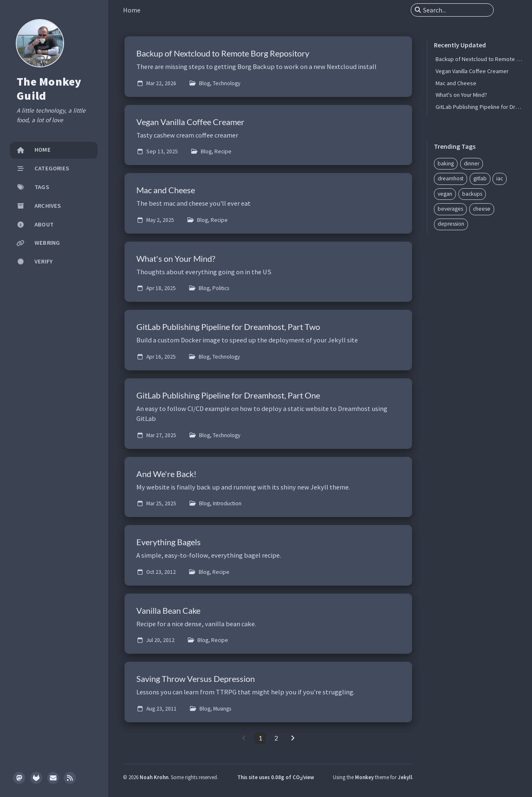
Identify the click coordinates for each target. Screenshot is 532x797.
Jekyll (405, 777)
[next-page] (292, 738)
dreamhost (451, 178)
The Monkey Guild (49, 89)
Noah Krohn (154, 777)
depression (451, 224)
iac (500, 178)
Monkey (364, 777)
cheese (482, 209)
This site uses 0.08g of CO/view (276, 777)
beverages (450, 209)
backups (472, 194)
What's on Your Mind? (461, 95)
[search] (456, 10)
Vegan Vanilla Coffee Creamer (472, 71)
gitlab (480, 178)
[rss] (70, 778)
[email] (53, 778)
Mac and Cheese (456, 83)
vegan (445, 194)
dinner (472, 164)
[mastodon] (19, 778)
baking (446, 164)
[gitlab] (36, 778)
